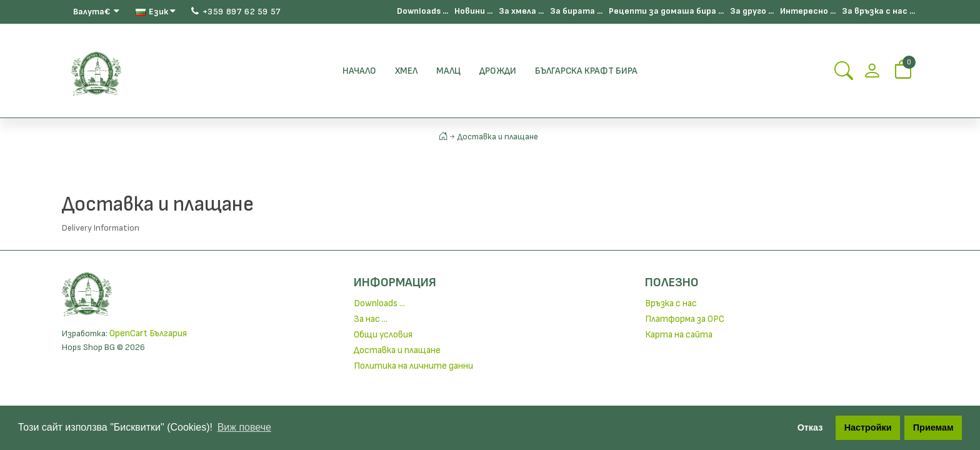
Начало (359, 71)
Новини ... (473, 11)
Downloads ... (422, 11)
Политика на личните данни (413, 366)
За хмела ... (521, 11)
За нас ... (371, 319)
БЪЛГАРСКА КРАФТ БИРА (586, 71)
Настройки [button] (868, 427)
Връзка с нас (671, 303)
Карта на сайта (679, 335)
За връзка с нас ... (878, 11)
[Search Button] (844, 75)
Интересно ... (808, 11)
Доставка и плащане (498, 137)
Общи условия (383, 335)
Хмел (406, 71)
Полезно (672, 282)
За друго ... (752, 11)
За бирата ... (576, 11)
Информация (395, 282)
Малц (448, 71)
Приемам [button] (933, 427)
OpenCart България (148, 333)
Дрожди (498, 71)
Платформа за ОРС (685, 319)
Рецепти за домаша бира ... (666, 11)
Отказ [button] (810, 427)
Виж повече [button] (244, 427)
